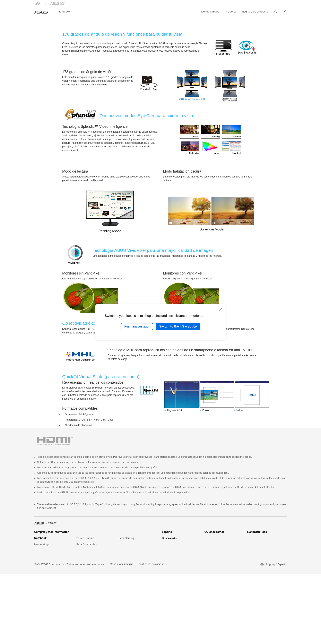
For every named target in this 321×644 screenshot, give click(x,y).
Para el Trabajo (85, 538)
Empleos (210, 557)
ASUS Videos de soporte (177, 551)
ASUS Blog (168, 600)
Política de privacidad (151, 634)
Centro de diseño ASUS (176, 575)
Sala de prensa (213, 551)
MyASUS (167, 557)
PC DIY (166, 582)
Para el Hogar (42, 545)
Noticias (58, 28)
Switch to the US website (178, 327)
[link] (41, 12)
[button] (64, 12)
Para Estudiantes (86, 545)
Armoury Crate (171, 606)
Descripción (41, 28)
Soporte (73, 28)
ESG (250, 538)
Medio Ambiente (257, 545)
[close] (221, 309)
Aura (165, 612)
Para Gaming (126, 538)
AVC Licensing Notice (175, 594)
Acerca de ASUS (214, 538)
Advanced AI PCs (172, 588)
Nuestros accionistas (217, 545)
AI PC (165, 569)
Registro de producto (255, 12)
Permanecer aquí (137, 327)
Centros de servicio (173, 538)
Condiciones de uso (122, 634)
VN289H (42, 21)
